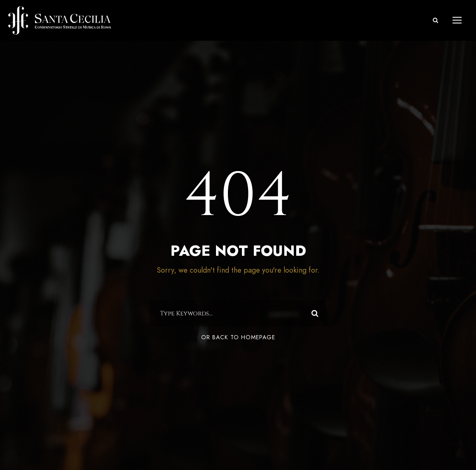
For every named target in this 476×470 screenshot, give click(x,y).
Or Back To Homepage (238, 337)
